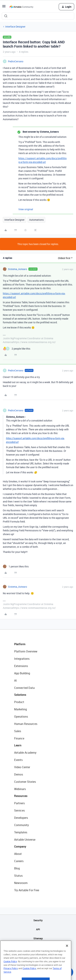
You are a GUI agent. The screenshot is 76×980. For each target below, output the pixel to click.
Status (18, 876)
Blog (17, 868)
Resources (21, 796)
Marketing (21, 709)
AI (15, 680)
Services (19, 810)
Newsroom (21, 883)
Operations (21, 717)
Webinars (20, 789)
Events (18, 760)
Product (19, 702)
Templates (21, 832)
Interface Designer (15, 27)
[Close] (67, 955)
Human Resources (26, 724)
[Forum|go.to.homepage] (21, 7)
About (18, 854)
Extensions (21, 666)
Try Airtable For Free (27, 890)
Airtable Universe (25, 840)
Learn (18, 745)
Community (21, 825)
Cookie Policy (10, 971)
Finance (19, 738)
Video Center (22, 767)
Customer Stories (25, 782)
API (38, 929)
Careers (19, 861)
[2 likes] (17, 349)
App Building (22, 673)
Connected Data (24, 688)
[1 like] (16, 566)
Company (20, 846)
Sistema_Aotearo (17, 269)
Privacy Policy (11, 978)
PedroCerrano (16, 61)
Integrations (22, 659)
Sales (18, 731)
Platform (20, 644)
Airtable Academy (25, 753)
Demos (19, 774)
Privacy (38, 947)
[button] (4, 7)
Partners (19, 803)
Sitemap (38, 938)
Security (38, 920)
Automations (36, 220)
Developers (21, 818)
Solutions (20, 695)
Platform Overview (26, 651)
